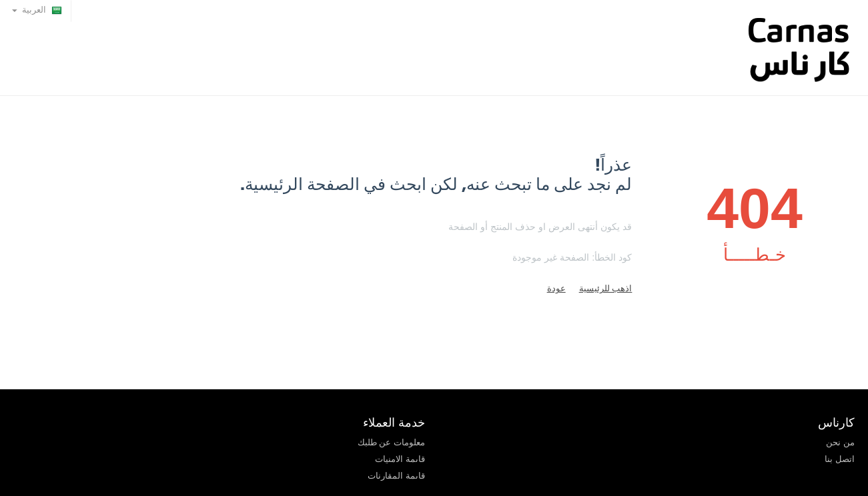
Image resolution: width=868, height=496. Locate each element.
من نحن (840, 442)
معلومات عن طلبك (391, 442)
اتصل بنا (840, 459)
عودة (556, 288)
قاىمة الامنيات (400, 459)
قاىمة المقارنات (396, 476)
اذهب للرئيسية (606, 288)
